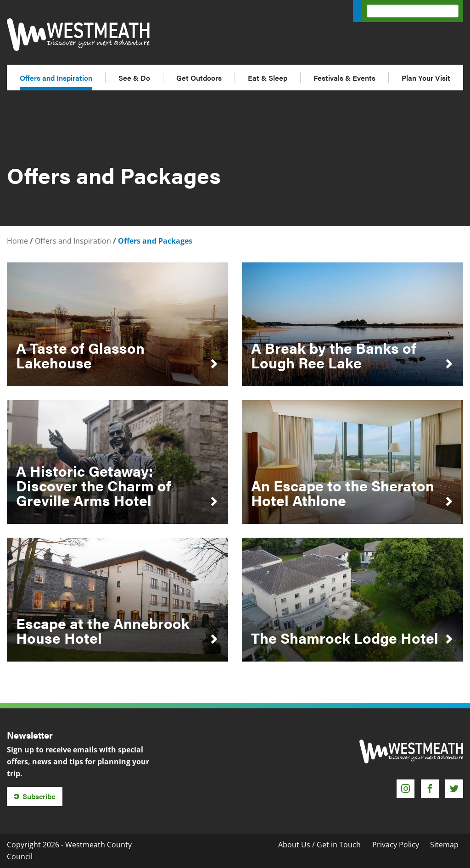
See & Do (134, 78)
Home (17, 241)
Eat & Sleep (268, 78)
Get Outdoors (199, 78)
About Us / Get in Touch (319, 845)
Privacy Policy (396, 845)
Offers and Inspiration (56, 78)
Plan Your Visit (426, 78)
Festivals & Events (344, 78)
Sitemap (444, 845)
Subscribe (39, 796)
